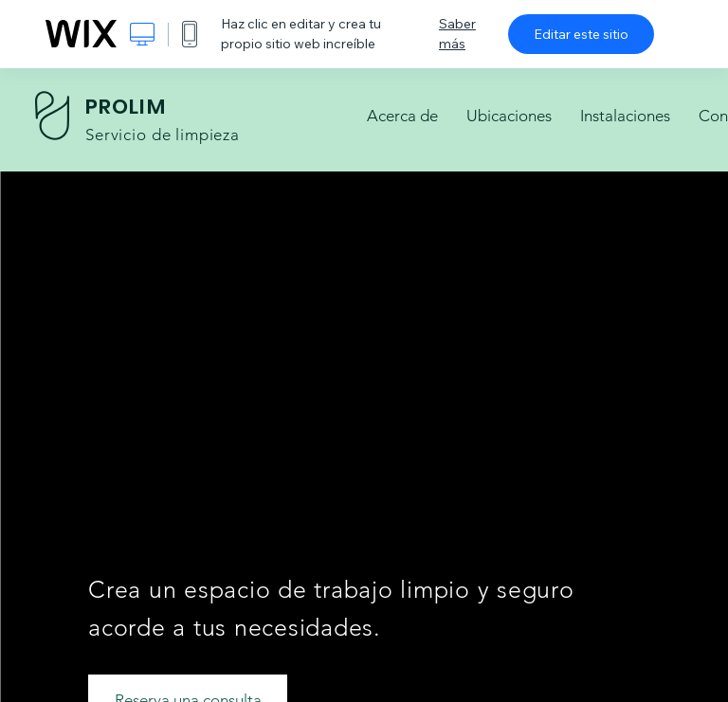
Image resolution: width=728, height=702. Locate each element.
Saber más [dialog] (457, 34)
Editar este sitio (581, 34)
